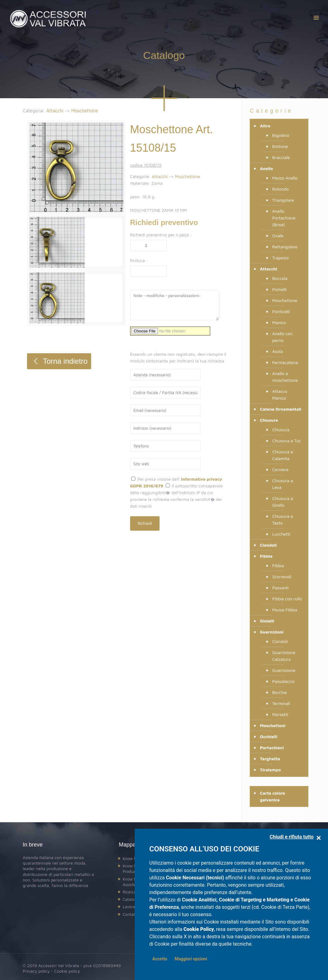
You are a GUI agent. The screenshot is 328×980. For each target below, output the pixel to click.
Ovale (278, 236)
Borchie (280, 692)
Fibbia (278, 566)
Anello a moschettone (285, 377)
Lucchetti (281, 534)
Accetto (160, 959)
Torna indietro (59, 361)
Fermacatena (285, 362)
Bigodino (281, 135)
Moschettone (85, 111)
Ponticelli (281, 311)
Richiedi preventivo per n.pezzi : (161, 235)
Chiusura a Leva (283, 484)
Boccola (280, 278)
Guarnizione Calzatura (284, 656)
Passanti (280, 588)
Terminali (281, 703)
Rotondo (280, 189)
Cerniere (280, 469)
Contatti (130, 914)
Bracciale (281, 157)
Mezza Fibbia (285, 610)
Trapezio (280, 258)
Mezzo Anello (285, 178)
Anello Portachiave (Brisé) (284, 218)
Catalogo (131, 899)
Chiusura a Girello (283, 502)
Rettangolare (285, 247)
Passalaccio (283, 681)
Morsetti (280, 714)
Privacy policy (36, 971)
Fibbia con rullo (287, 599)
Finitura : (139, 260)
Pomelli (279, 289)
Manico (279, 322)
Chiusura (281, 430)
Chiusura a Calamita (283, 455)
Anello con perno (282, 337)
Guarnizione (284, 670)
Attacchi (55, 111)
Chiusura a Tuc (286, 441)
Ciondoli (280, 641)
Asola (277, 351)
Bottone (280, 146)
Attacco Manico (280, 395)
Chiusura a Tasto (283, 519)
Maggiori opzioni (191, 959)
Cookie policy (67, 971)
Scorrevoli (282, 577)
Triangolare (283, 200)
